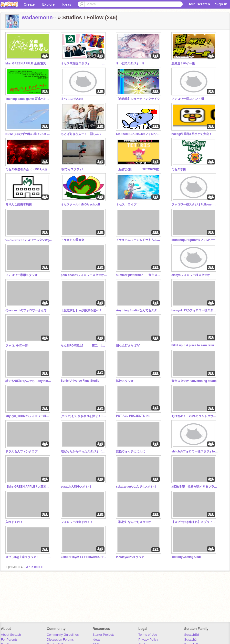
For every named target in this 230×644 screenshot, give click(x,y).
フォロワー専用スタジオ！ (23, 275)
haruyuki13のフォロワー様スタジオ (195, 310)
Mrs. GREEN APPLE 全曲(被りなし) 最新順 (29, 63)
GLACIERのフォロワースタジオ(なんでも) (29, 240)
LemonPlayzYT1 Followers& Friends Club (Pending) (84, 557)
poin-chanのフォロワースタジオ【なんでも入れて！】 (84, 275)
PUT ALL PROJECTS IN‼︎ (133, 416)
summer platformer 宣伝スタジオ (139, 275)
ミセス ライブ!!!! (128, 204)
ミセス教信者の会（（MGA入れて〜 (29, 169)
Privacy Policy (148, 639)
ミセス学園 (179, 169)
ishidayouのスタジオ (130, 557)
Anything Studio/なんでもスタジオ (139, 310)
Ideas (67, 4)
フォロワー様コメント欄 (188, 99)
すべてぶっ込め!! (72, 99)
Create (29, 4)
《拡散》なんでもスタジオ (134, 522)
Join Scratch (199, 4)
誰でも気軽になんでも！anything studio (29, 381)
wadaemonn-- (39, 17)
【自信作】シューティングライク (138, 99)
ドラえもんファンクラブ (21, 451)
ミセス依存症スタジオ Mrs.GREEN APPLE (84, 63)
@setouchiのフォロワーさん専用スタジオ (29, 310)
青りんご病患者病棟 (19, 204)
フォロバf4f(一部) (17, 346)
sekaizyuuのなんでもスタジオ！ (138, 487)
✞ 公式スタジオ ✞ (130, 63)
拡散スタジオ (125, 381)
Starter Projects (104, 635)
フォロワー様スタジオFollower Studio (195, 204)
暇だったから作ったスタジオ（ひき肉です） (84, 451)
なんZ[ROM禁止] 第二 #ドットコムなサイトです (84, 346)
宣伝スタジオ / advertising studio (194, 381)
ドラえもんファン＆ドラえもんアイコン (139, 240)
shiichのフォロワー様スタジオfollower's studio (195, 451)
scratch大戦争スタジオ (76, 487)
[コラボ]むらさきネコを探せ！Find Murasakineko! (84, 416)
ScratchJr (191, 639)
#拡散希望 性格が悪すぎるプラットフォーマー (195, 487)
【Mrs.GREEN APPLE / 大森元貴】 (29, 487)
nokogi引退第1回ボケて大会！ (192, 134)
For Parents (9, 639)
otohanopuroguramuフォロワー (193, 240)
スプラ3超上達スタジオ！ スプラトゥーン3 (29, 557)
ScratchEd (191, 635)
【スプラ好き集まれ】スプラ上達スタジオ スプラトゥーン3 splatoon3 (195, 522)
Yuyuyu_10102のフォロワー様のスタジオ (29, 416)
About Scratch (11, 635)
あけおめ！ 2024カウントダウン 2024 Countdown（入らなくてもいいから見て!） (195, 416)
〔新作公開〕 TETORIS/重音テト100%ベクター (139, 169)
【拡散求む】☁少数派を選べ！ (81, 310)
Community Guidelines (63, 635)
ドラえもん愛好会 (73, 240)
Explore (48, 4)
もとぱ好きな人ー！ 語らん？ (81, 134)
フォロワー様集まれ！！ (77, 522)
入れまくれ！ (14, 522)
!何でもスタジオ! (72, 169)
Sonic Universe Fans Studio (80, 381)
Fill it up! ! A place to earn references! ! (195, 345)
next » (38, 567)
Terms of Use (148, 635)
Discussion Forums (60, 639)
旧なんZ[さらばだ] (128, 346)
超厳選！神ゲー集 (183, 63)
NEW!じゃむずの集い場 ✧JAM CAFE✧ (29, 134)
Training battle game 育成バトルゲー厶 (29, 99)
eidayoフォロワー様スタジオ (191, 275)
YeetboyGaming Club (186, 557)
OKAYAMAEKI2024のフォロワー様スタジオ (139, 134)
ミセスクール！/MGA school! (80, 204)
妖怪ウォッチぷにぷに (131, 451)
